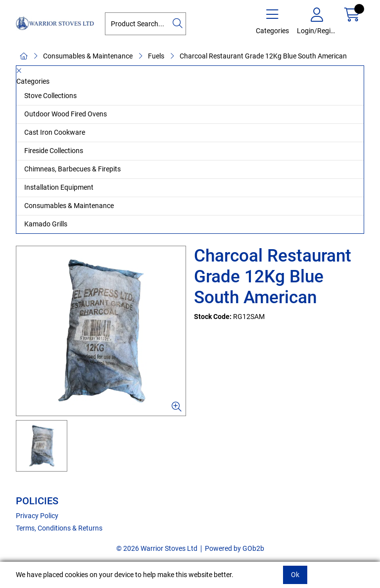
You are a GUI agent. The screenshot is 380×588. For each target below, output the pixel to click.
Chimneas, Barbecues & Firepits (72, 169)
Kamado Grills (46, 224)
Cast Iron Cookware (55, 132)
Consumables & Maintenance (88, 56)
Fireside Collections (54, 151)
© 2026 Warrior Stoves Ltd (157, 548)
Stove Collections (50, 96)
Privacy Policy (37, 516)
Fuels (156, 56)
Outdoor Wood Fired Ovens (66, 114)
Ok (295, 575)
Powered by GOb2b (235, 548)
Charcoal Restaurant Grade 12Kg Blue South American (263, 56)
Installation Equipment (59, 187)
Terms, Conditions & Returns (59, 528)
